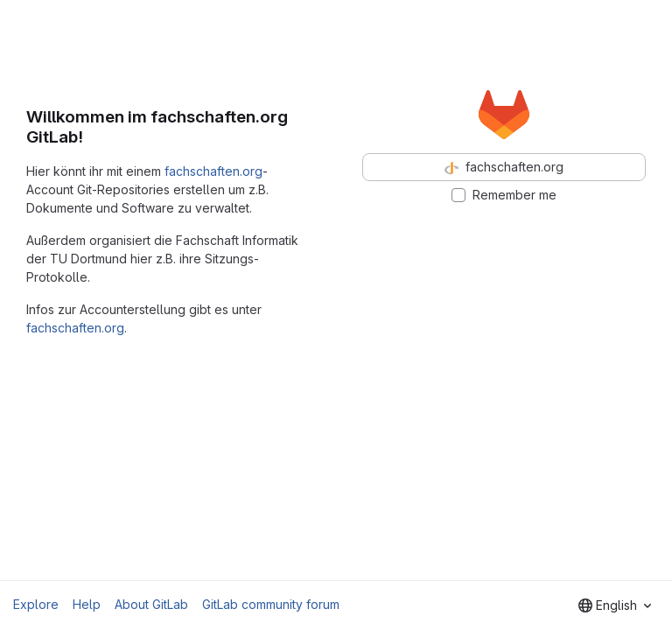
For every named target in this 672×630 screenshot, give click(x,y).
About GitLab (151, 604)
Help (87, 604)
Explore (36, 604)
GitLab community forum (271, 604)
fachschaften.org (213, 171)
